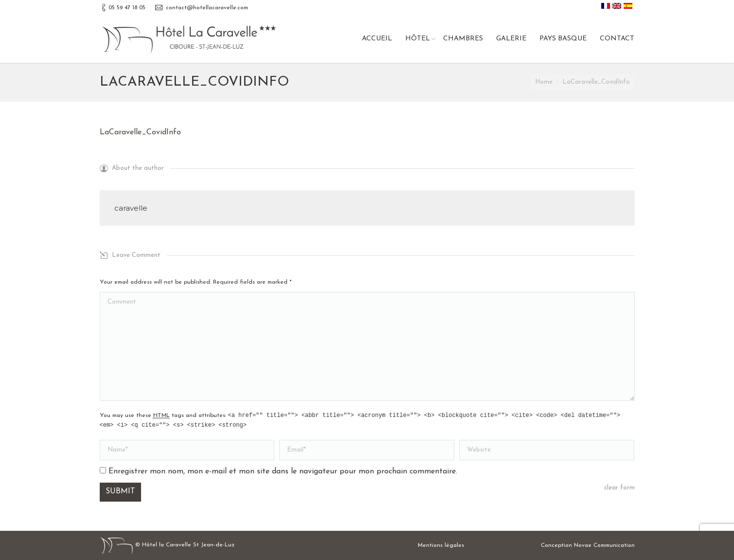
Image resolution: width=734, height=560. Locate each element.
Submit (120, 491)
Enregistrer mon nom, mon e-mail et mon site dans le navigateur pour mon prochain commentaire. (283, 471)
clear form (619, 488)
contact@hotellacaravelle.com (207, 8)
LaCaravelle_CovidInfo (140, 132)
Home (544, 82)
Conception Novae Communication (588, 545)
